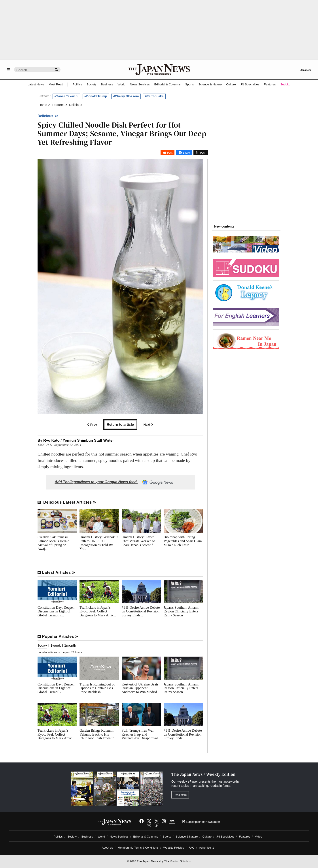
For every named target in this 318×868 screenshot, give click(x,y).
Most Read (56, 84)
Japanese (306, 70)
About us (107, 848)
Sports (189, 84)
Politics (77, 84)
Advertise (207, 848)
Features (270, 84)
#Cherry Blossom (126, 96)
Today (42, 646)
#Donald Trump (96, 96)
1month (70, 646)
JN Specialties (250, 84)
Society (92, 84)
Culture (231, 84)
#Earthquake (154, 96)
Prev (92, 425)
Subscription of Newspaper (201, 822)
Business (107, 84)
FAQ (192, 848)
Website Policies (174, 848)
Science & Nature (210, 84)
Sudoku (285, 84)
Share (186, 153)
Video (258, 837)
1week (56, 646)
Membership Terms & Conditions (138, 848)
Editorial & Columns (168, 84)
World (122, 84)
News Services (140, 84)
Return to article (120, 425)
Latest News (36, 84)
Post (170, 153)
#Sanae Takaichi (66, 96)
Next (149, 425)
